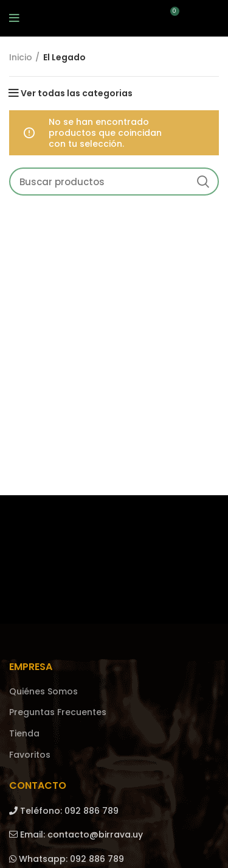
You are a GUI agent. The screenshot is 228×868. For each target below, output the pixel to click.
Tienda (24, 734)
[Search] (114, 182)
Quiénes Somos (43, 692)
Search (202, 182)
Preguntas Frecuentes (58, 712)
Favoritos (30, 755)
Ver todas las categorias (77, 93)
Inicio (21, 58)
